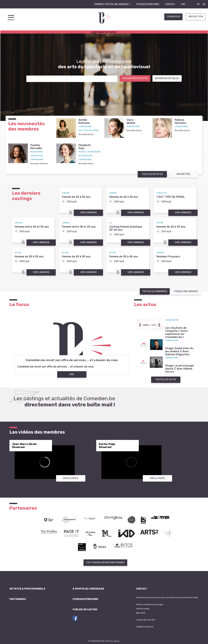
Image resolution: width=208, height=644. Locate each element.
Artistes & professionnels (27, 589)
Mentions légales (113, 641)
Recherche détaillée (167, 78)
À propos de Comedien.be (88, 589)
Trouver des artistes (135, 78)
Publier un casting (85, 610)
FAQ (183, 4)
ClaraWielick (131, 121)
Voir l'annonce (88, 213)
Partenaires (18, 599)
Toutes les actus (166, 380)
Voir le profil (71, 478)
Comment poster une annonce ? (112, 4)
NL (204, 4)
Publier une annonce (186, 291)
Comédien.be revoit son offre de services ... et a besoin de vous (72, 360)
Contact (170, 4)
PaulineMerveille (36, 147)
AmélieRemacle (84, 121)
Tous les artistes (152, 174)
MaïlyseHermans (180, 121)
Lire (72, 374)
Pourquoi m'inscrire (148, 4)
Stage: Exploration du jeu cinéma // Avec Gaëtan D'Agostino (179, 351)
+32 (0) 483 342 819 (146, 620)
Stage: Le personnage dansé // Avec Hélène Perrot (180, 369)
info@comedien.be (145, 627)
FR (198, 4)
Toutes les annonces (155, 291)
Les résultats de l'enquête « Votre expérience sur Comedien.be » (177, 332)
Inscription (196, 17)
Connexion (173, 17)
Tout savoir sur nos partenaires (105, 563)
